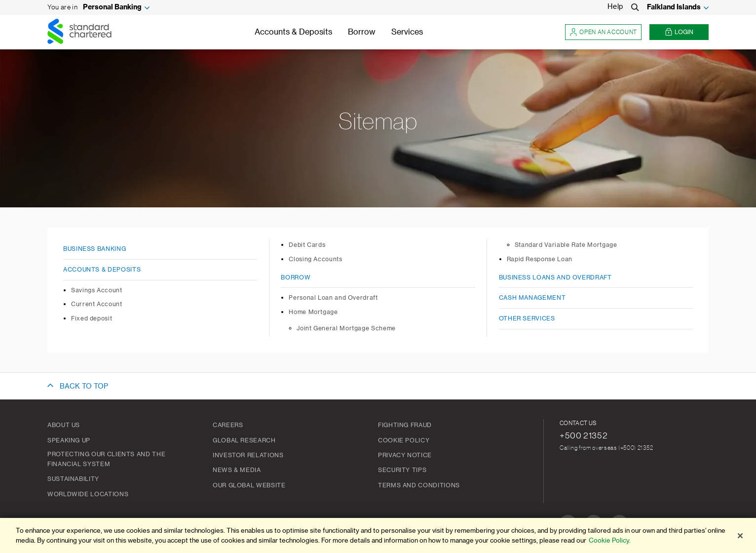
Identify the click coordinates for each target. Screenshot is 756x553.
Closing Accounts (315, 259)
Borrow (362, 32)
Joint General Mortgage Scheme (346, 328)
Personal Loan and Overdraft (333, 298)
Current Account (97, 304)
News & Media (237, 470)
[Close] (740, 536)
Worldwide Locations (88, 494)
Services (407, 32)
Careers (228, 425)
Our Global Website (249, 485)
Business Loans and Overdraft (555, 277)
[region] (378, 535)
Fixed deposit (92, 318)
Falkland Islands (674, 7)
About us (64, 425)
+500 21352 (584, 435)
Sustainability (73, 479)
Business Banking (94, 249)
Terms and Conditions (419, 485)
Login (679, 32)
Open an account (603, 32)
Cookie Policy (404, 440)
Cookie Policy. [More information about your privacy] (610, 540)
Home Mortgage (313, 312)
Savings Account (97, 290)
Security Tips (402, 470)
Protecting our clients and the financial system (106, 459)
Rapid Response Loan (540, 259)
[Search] (635, 7)
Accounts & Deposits (293, 32)
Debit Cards (307, 245)
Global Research (244, 440)
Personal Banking (112, 7)
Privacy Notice (405, 455)
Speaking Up (69, 440)
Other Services (527, 318)
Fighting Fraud (405, 425)
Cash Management (532, 298)
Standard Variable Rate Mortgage (566, 245)
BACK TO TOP (84, 387)
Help (615, 7)
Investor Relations (248, 455)
